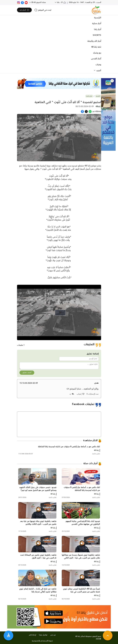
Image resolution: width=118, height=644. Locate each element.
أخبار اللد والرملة (94, 41)
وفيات (98, 65)
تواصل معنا (43, 635)
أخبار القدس (96, 59)
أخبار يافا (98, 29)
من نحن (53, 635)
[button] (112, 81)
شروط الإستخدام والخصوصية (42, 641)
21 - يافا (61, 2)
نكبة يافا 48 (96, 47)
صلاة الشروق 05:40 (38, 2)
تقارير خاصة (89, 96)
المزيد (98, 71)
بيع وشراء (97, 53)
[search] (43, 10)
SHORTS (97, 35)
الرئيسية (98, 18)
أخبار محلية (97, 23)
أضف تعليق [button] (27, 373)
